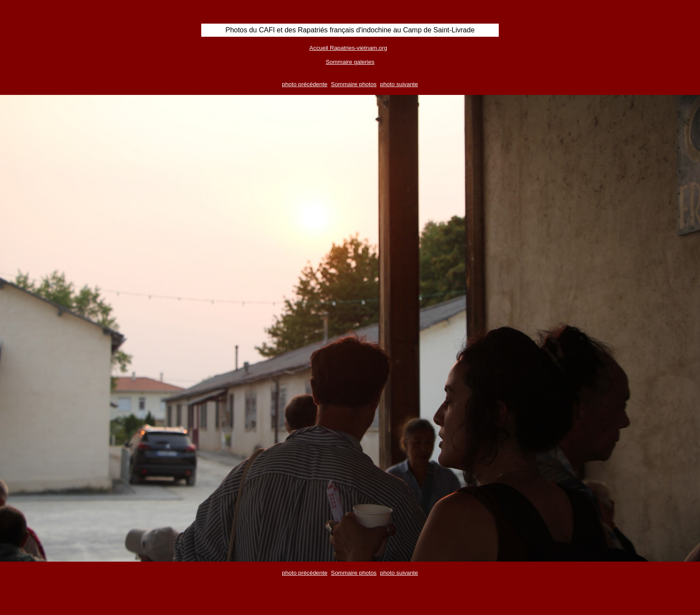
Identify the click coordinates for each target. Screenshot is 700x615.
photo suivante (399, 84)
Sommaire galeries (350, 62)
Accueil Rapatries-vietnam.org (348, 48)
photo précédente (305, 84)
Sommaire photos (353, 84)
